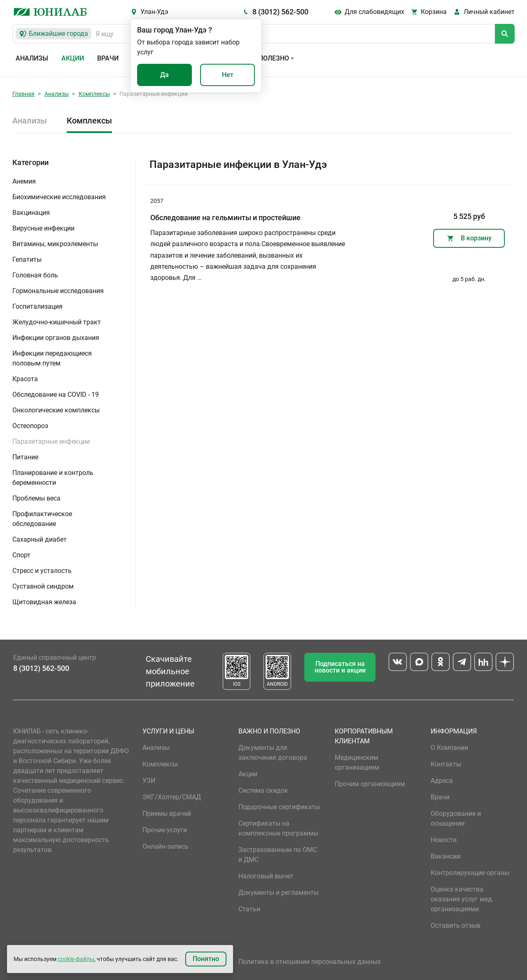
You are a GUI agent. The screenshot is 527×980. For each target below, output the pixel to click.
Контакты (446, 764)
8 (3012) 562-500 (280, 12)
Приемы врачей (167, 814)
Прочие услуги (165, 830)
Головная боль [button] (35, 275)
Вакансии (445, 856)
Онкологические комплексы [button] (56, 410)
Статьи (249, 909)
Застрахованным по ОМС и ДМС (278, 855)
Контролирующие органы (470, 873)
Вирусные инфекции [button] (43, 228)
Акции (73, 58)
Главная (23, 94)
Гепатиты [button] (27, 260)
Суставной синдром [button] (43, 586)
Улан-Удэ (154, 12)
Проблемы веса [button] (36, 498)
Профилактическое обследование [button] (42, 519)
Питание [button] (25, 457)
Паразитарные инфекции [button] (51, 441)
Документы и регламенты (279, 893)
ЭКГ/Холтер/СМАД (172, 797)
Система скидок (263, 790)
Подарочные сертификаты (279, 807)
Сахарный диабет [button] (40, 539)
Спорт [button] (21, 555)
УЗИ (149, 781)
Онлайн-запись (166, 846)
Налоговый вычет (266, 876)
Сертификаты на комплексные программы (278, 828)
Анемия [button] (24, 181)
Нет (228, 75)
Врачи (108, 58)
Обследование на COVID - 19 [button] (56, 395)
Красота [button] (25, 379)
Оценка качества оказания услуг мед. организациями (462, 899)
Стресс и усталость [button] (42, 571)
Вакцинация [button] (31, 213)
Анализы (32, 58)
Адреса (442, 781)
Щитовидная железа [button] (44, 602)
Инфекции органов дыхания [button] (56, 338)
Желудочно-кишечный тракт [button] (57, 322)
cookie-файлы (76, 959)
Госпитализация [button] (37, 306)
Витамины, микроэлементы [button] (55, 244)
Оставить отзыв (456, 925)
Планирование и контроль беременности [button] (53, 478)
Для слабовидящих (374, 12)
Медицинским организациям (357, 762)
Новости (444, 840)
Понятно (206, 959)
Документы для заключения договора (273, 753)
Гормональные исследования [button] (58, 291)
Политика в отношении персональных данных (310, 962)
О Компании (449, 748)
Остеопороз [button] (30, 426)
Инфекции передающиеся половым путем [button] (52, 358)
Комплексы (94, 94)
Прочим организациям (370, 784)
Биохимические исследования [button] (59, 197)
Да (164, 75)
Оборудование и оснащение (456, 818)
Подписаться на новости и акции (340, 667)
